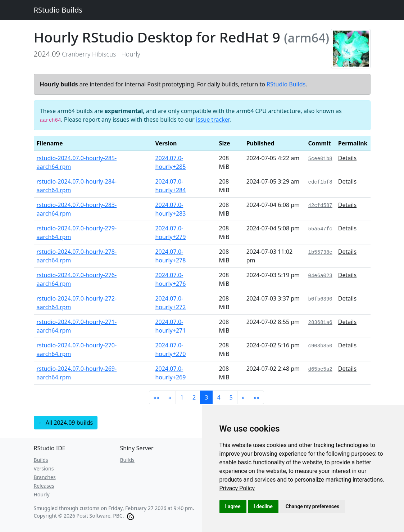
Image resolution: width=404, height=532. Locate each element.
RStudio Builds (58, 10)
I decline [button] (263, 506)
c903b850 (320, 346)
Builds (41, 460)
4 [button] (219, 397)
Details (347, 158)
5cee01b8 (320, 159)
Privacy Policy (237, 488)
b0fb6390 (320, 299)
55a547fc (320, 229)
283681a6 (320, 323)
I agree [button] (233, 506)
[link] (237, 488)
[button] (156, 397)
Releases (44, 486)
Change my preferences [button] (312, 506)
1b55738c (320, 252)
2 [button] (194, 397)
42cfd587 (320, 206)
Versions (44, 468)
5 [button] (231, 397)
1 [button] (182, 397)
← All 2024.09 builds (66, 423)
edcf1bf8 (320, 182)
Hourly (42, 494)
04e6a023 (320, 276)
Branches (45, 477)
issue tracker (213, 120)
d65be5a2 (320, 369)
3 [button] (206, 397)
